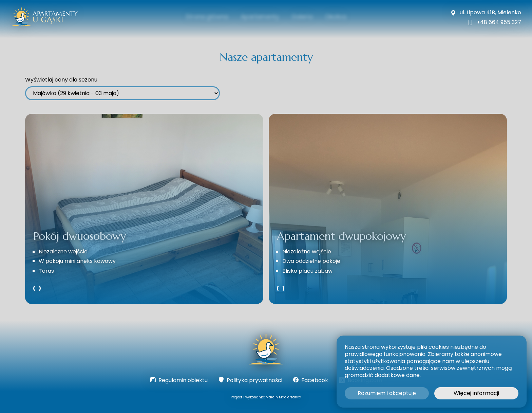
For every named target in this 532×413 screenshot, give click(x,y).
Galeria (304, 17)
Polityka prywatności (250, 381)
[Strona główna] (266, 350)
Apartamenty (259, 17)
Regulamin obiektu (179, 381)
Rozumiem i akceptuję (387, 393)
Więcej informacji (476, 393)
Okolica (340, 17)
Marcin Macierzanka (283, 397)
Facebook (311, 381)
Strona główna (203, 17)
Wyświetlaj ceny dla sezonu (61, 80)
